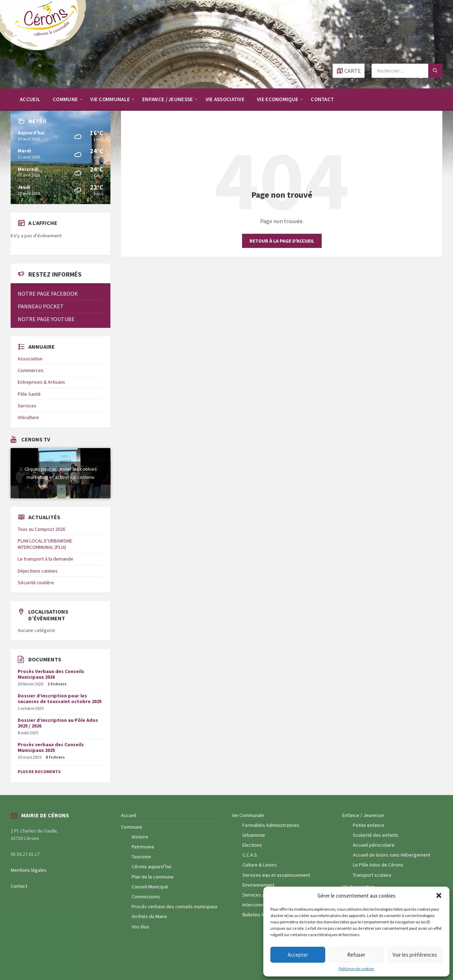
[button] (439, 895)
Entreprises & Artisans (41, 382)
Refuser (356, 955)
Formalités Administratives (271, 825)
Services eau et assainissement (276, 875)
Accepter (298, 955)
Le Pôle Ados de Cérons (378, 865)
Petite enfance (369, 825)
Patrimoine (143, 847)
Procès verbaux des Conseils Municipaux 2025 (51, 747)
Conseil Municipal (150, 887)
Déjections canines (38, 571)
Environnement (258, 885)
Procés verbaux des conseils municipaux (174, 906)
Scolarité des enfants (376, 835)
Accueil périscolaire (374, 845)
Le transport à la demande (45, 559)
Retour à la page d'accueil (282, 241)
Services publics (260, 895)
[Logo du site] (46, 50)
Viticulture (28, 417)
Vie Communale (248, 815)
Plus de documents (39, 772)
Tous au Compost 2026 (41, 529)
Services (27, 406)
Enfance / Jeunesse (363, 815)
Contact (19, 886)
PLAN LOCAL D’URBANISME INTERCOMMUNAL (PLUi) (45, 544)
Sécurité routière (36, 582)
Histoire (140, 837)
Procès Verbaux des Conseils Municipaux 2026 (51, 674)
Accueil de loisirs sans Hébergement (392, 855)
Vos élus (141, 927)
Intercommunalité (261, 905)
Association (30, 359)
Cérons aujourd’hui (151, 866)
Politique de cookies (356, 969)
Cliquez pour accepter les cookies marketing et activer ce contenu (61, 473)
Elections (252, 845)
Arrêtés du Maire (149, 916)
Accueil (129, 815)
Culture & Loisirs (260, 865)
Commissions (146, 897)
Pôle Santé (29, 394)
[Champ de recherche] (407, 71)
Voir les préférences (415, 955)
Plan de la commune (153, 877)
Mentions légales (29, 870)
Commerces (31, 370)
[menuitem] (30, 99)
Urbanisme (254, 835)
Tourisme (141, 857)
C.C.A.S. (250, 855)
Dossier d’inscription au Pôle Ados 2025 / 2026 (58, 723)
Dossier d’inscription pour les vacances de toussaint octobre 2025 (60, 699)
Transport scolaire (372, 875)
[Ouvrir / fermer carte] (349, 71)
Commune (132, 827)
